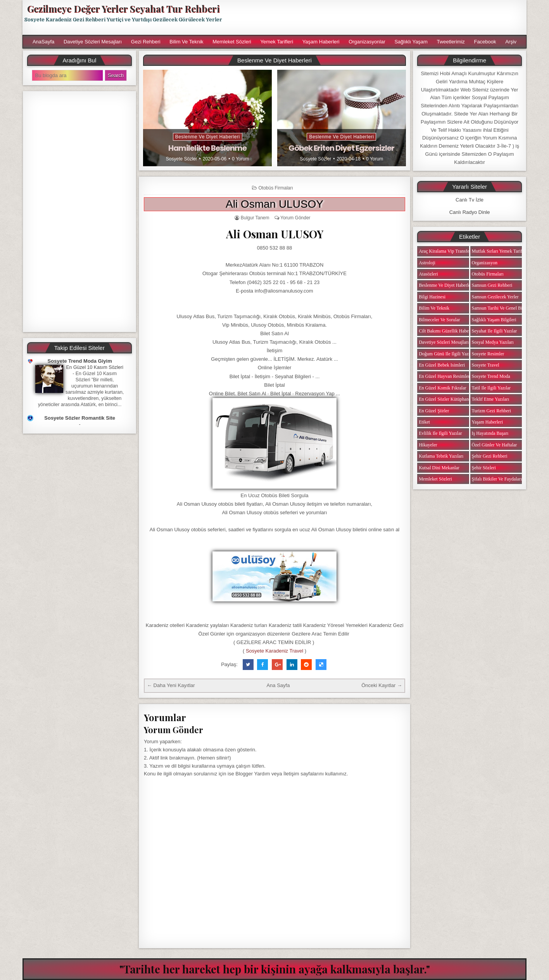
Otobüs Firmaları (275, 188)
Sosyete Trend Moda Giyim (80, 361)
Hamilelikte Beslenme (207, 148)
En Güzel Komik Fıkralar (442, 388)
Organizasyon (485, 263)
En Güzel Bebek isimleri (442, 365)
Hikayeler (428, 445)
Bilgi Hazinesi (432, 297)
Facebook (485, 42)
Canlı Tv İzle (470, 200)
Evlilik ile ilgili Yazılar (440, 433)
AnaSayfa (43, 42)
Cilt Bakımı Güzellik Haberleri (448, 331)
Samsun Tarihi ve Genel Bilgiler (502, 308)
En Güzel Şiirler (434, 411)
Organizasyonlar (367, 42)
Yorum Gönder (295, 218)
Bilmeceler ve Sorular (439, 320)
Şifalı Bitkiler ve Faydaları (497, 479)
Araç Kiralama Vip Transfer (445, 251)
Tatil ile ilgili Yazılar (491, 388)
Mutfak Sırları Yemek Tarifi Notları (505, 251)
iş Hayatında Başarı (490, 433)
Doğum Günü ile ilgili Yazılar (447, 354)
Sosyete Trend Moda (491, 376)
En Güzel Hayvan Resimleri (445, 376)
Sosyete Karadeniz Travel (274, 651)
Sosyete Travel (486, 365)
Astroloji (427, 263)
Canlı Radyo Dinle (470, 212)
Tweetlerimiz (451, 42)
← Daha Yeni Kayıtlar (171, 685)
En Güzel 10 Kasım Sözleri (95, 367)
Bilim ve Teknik (186, 42)
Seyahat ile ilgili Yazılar (495, 331)
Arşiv (511, 42)
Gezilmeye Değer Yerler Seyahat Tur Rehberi (123, 9)
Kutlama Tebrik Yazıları (441, 456)
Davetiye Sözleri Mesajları (93, 42)
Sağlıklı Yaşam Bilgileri (494, 320)
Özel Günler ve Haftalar (495, 445)
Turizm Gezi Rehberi (492, 411)
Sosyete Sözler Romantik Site (80, 418)
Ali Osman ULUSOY (274, 204)
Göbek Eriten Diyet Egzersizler (341, 148)
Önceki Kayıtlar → (382, 685)
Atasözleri (428, 274)
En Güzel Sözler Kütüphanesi (446, 399)
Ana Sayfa (278, 685)
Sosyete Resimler (488, 354)
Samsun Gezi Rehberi (492, 285)
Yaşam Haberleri (321, 42)
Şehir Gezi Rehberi (490, 456)
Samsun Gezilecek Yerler (495, 297)
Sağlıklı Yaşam (411, 42)
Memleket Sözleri (232, 42)
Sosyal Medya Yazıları (493, 342)
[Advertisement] (378, 17)
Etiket (424, 422)
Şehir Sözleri (484, 468)
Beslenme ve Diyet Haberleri (208, 137)
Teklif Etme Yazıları (491, 399)
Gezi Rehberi (146, 42)
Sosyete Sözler (182, 159)
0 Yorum (240, 159)
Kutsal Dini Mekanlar (439, 468)
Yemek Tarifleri (277, 42)
